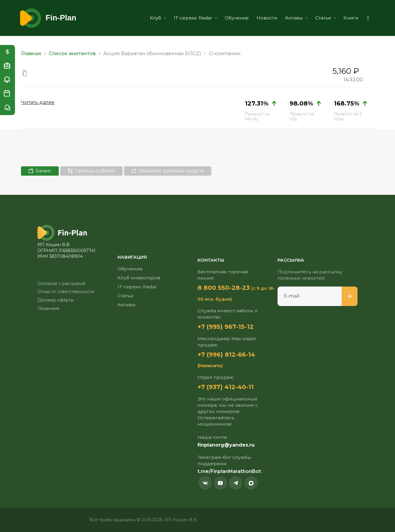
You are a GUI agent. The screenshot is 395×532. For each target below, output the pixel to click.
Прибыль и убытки (91, 171)
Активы (296, 18)
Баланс (40, 171)
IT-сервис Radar (195, 18)
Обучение (237, 18)
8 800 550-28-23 (224, 288)
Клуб (158, 18)
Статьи (325, 18)
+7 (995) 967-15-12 (226, 327)
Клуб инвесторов (139, 278)
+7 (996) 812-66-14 (226, 355)
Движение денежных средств (168, 171)
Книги (351, 18)
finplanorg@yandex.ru (226, 445)
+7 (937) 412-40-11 (226, 387)
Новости (267, 18)
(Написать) (210, 366)
